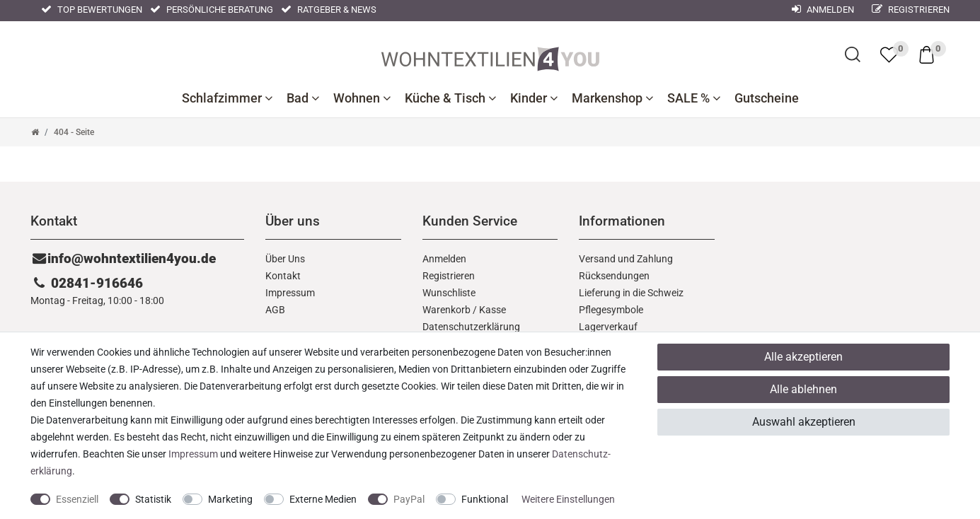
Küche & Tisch (450, 98)
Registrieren (911, 10)
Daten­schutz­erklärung (471, 327)
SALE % (694, 98)
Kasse (492, 310)
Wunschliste (449, 293)
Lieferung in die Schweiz (631, 293)
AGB (275, 310)
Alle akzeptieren (803, 357)
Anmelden (444, 259)
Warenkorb (446, 310)
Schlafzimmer (227, 98)
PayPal (409, 499)
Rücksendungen (614, 276)
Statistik (153, 499)
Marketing (230, 499)
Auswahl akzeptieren (804, 422)
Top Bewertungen (92, 10)
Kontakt (283, 276)
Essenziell (77, 499)
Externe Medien (323, 499)
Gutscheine (767, 98)
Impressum (290, 293)
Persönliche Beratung (212, 10)
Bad (303, 98)
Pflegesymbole (611, 310)
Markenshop (612, 98)
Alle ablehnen (803, 389)
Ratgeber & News (329, 10)
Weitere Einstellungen (568, 499)
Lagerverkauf (608, 327)
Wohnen (362, 98)
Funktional (485, 499)
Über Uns (285, 259)
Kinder (534, 98)
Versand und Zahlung (626, 259)
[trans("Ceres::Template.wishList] (889, 54)
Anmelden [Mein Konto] (823, 10)
